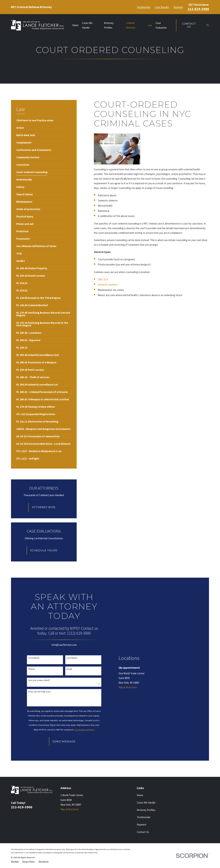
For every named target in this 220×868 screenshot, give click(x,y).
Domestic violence (108, 285)
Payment (178, 7)
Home (140, 795)
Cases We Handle (146, 803)
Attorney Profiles (146, 810)
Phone (32, 669)
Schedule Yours (44, 550)
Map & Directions (128, 687)
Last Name (72, 658)
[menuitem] (35, 120)
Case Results (162, 7)
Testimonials (143, 7)
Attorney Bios (44, 507)
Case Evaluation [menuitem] (161, 25)
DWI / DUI (103, 279)
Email (69, 669)
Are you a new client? (39, 680)
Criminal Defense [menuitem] (131, 25)
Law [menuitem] (150, 25)
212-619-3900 (198, 9)
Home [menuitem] (75, 25)
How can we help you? (40, 692)
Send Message (64, 741)
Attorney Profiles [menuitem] (109, 25)
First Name (34, 658)
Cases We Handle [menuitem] (87, 25)
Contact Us (189, 25)
